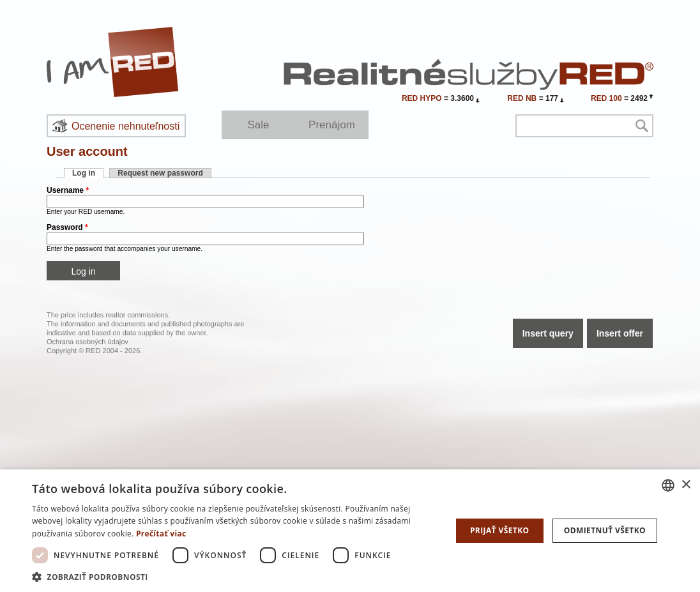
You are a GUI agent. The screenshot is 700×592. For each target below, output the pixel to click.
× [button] (686, 485)
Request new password (160, 173)
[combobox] (668, 485)
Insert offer (620, 333)
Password (67, 227)
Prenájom (332, 125)
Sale (258, 125)
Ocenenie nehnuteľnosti (126, 126)
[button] (237, 576)
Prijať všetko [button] (500, 530)
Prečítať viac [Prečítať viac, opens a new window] (161, 534)
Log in (88, 173)
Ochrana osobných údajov (88, 342)
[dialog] (350, 531)
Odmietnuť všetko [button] (605, 530)
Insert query (548, 333)
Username (68, 190)
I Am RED (113, 62)
